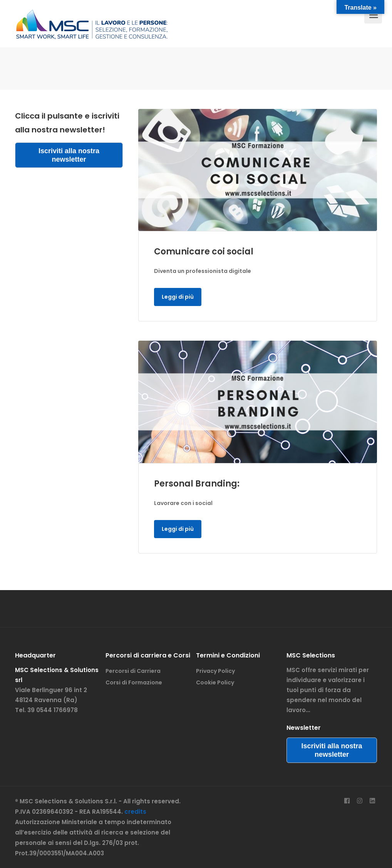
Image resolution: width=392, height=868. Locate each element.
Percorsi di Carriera (133, 671)
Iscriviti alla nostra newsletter (69, 155)
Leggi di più (178, 297)
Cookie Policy (215, 682)
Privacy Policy (215, 671)
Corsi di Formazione (134, 682)
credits (135, 812)
